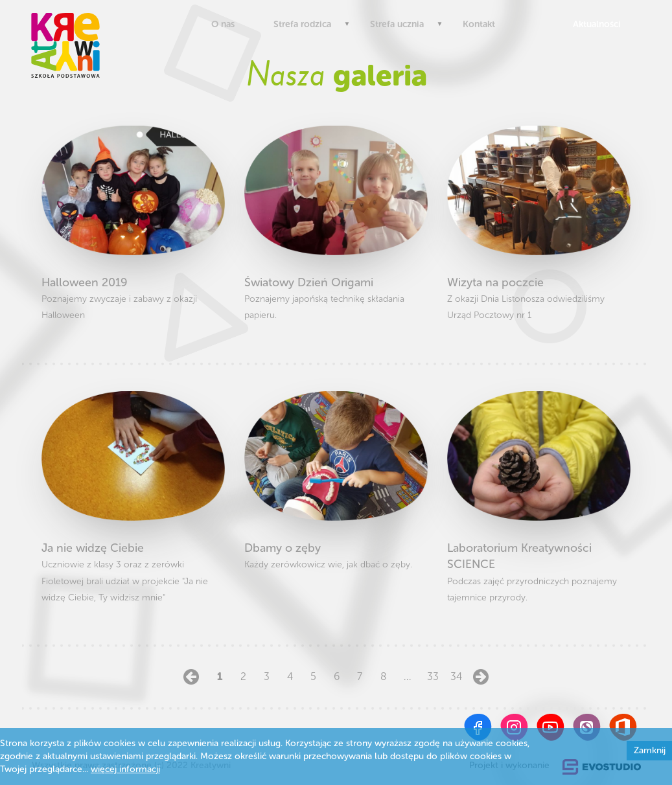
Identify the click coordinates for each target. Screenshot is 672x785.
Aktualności (594, 24)
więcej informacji (125, 769)
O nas (223, 24)
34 (454, 677)
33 (431, 677)
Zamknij (650, 750)
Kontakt (479, 24)
